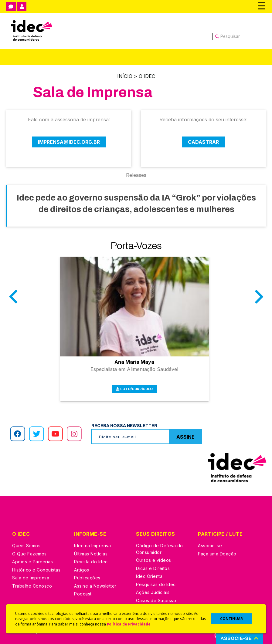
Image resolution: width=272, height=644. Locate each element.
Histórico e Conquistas (36, 567)
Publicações (87, 575)
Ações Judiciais (153, 590)
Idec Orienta (149, 573)
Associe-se (210, 543)
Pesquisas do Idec (156, 582)
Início (125, 76)
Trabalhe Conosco (32, 583)
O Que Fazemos (29, 551)
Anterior (13, 301)
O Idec (147, 76)
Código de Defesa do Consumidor (160, 546)
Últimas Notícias (91, 551)
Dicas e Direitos (153, 566)
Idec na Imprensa (92, 543)
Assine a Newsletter (95, 583)
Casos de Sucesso (156, 598)
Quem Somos (26, 543)
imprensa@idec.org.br (69, 142)
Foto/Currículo (135, 386)
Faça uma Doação (217, 551)
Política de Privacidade (129, 624)
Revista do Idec (91, 559)
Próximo (259, 301)
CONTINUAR (231, 619)
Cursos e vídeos (154, 557)
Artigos (82, 567)
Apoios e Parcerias (32, 559)
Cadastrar (203, 142)
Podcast (83, 591)
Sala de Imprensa (31, 575)
